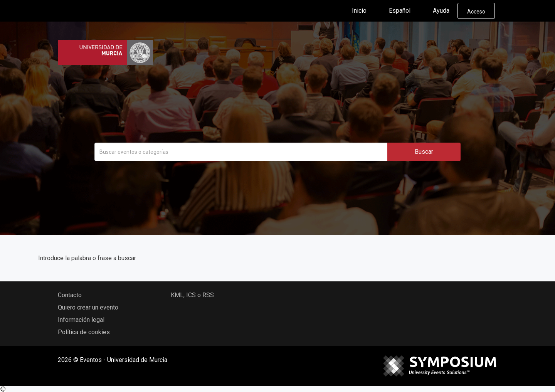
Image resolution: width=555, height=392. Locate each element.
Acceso (476, 12)
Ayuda (441, 11)
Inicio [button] (365, 11)
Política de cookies (84, 332)
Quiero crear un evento (88, 307)
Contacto (70, 295)
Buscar (424, 152)
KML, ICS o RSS (192, 295)
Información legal (81, 320)
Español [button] (406, 11)
